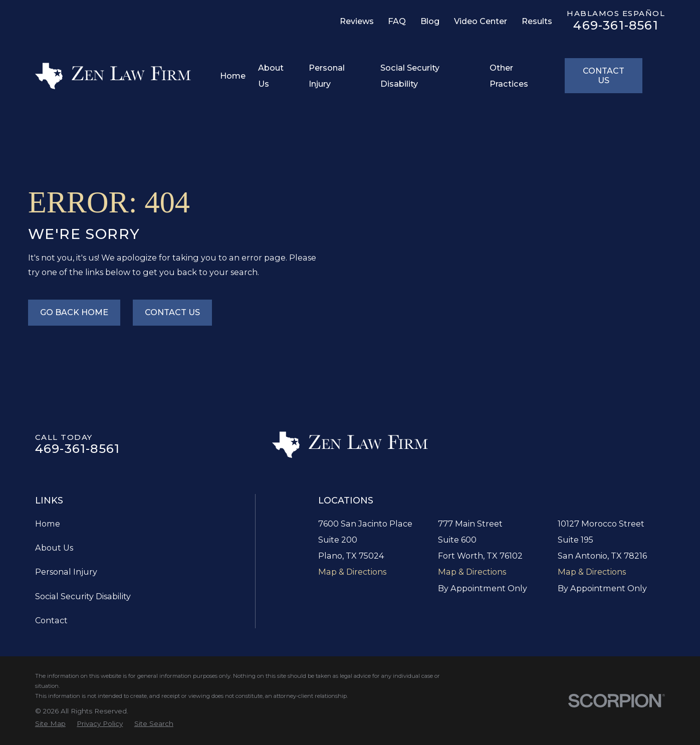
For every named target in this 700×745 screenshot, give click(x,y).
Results (537, 21)
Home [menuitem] (233, 76)
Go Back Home (74, 312)
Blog (430, 21)
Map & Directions (352, 572)
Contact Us (604, 75)
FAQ (397, 21)
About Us (54, 548)
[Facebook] (64, 25)
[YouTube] (182, 25)
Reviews (357, 21)
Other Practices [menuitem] (509, 76)
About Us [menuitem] (271, 76)
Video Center (481, 21)
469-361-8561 (616, 25)
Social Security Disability (83, 596)
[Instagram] (135, 25)
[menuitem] (50, 724)
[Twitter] (111, 25)
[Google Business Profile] (41, 25)
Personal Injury (66, 572)
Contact (51, 620)
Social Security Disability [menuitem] (410, 76)
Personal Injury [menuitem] (327, 76)
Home (48, 524)
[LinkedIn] (88, 25)
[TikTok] (159, 25)
